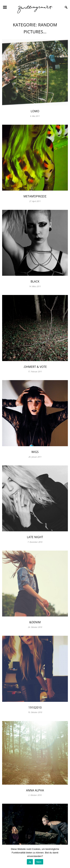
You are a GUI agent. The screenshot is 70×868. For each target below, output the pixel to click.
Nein (39, 862)
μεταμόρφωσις (35, 196)
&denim (35, 622)
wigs (35, 452)
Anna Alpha (35, 790)
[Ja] (66, 856)
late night (35, 537)
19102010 (35, 708)
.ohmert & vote (35, 367)
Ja (30, 862)
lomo (35, 111)
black (35, 281)
